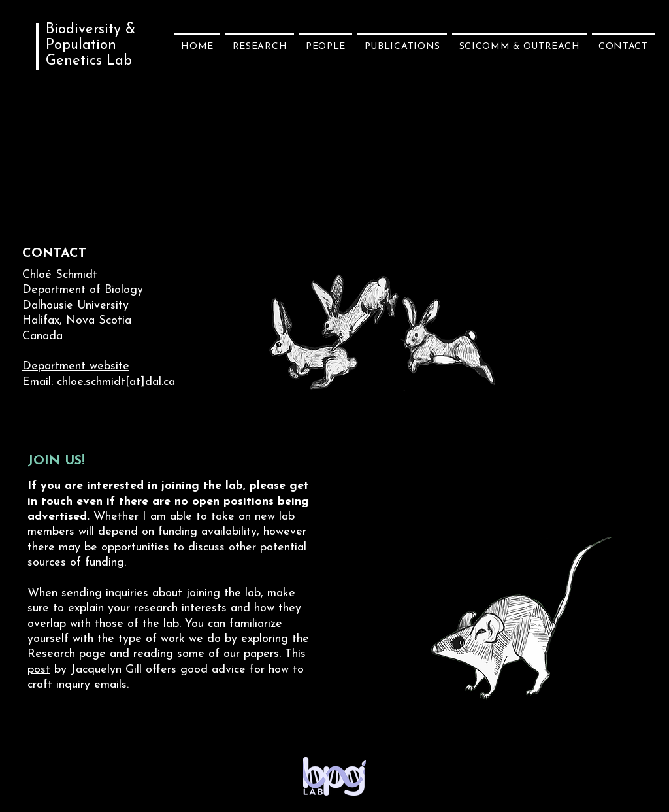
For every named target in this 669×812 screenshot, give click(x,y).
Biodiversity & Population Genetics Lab (91, 45)
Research (51, 654)
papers (261, 654)
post (39, 670)
